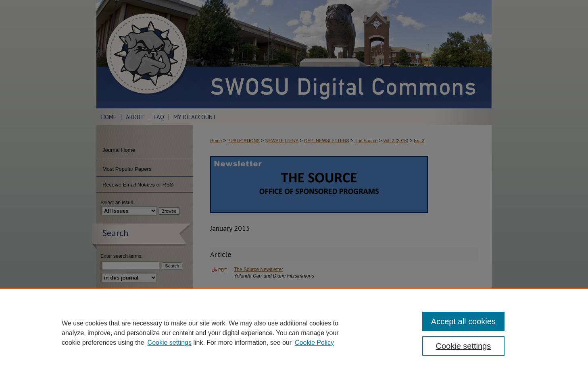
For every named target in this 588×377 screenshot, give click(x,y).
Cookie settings (170, 343)
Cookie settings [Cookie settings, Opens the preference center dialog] (464, 346)
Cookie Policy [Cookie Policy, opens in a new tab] (314, 343)
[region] (294, 333)
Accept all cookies (463, 321)
